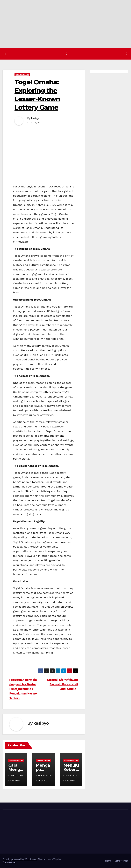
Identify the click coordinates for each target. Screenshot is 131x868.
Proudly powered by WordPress (20, 859)
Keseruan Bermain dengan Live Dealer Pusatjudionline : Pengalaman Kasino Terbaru (23, 689)
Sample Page (121, 861)
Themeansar (9, 862)
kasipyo (36, 118)
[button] (126, 53)
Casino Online (22, 75)
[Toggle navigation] (67, 54)
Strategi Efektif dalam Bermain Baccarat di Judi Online (63, 684)
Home (108, 861)
